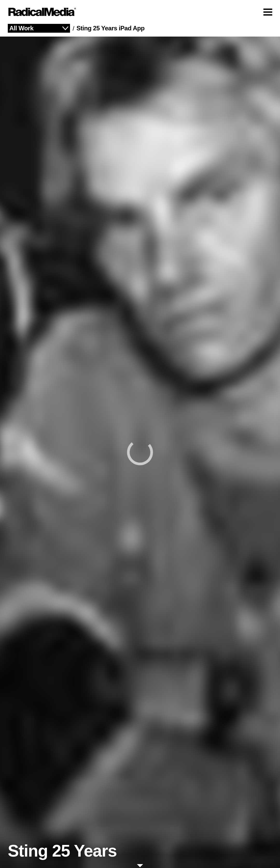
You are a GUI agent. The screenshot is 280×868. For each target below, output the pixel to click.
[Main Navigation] (140, 12)
